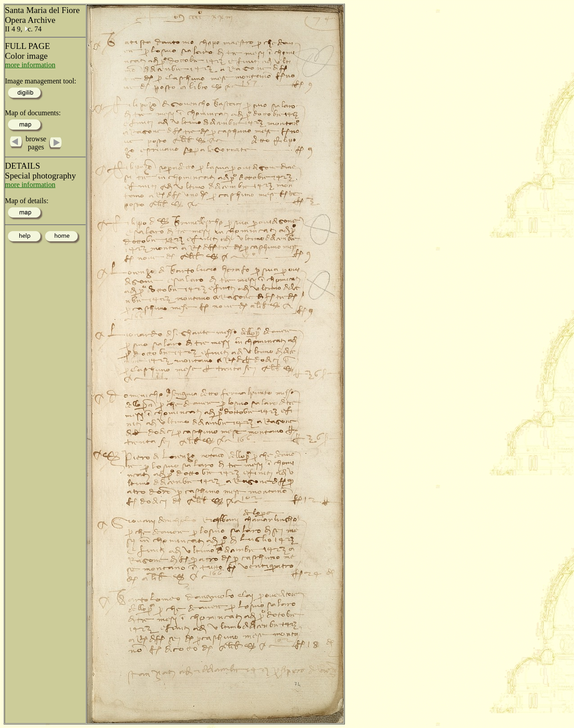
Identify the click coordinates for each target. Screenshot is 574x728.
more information (30, 65)
